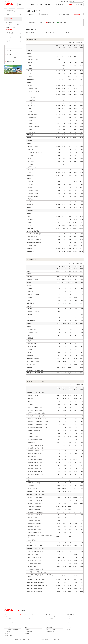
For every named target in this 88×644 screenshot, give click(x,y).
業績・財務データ (20, 8)
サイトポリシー (8, 640)
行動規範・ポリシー (9, 636)
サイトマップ (57, 640)
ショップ (40, 5)
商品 (20, 5)
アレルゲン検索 (8, 619)
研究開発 (27, 634)
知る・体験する (49, 5)
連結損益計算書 (50, 33)
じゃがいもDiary (70, 619)
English (66, 2)
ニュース (9, 47)
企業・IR (70, 5)
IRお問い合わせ (14, 62)
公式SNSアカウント (71, 630)
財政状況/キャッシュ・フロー (13, 25)
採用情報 (61, 2)
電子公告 (9, 54)
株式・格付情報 (9, 33)
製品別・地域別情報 (11, 27)
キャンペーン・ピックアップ (31, 617)
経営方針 (8, 15)
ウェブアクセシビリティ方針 (19, 640)
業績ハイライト (10, 23)
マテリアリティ (8, 632)
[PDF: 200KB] (52, 22)
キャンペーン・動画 (29, 5)
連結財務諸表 (9, 29)
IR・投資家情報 (12, 8)
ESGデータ (7, 634)
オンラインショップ (50, 617)
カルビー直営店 (49, 619)
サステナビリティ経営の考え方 (11, 630)
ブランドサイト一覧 (9, 621)
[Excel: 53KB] (63, 23)
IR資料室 (8, 41)
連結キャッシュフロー (71, 33)
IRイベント (8, 37)
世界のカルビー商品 (9, 623)
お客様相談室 (79, 5)
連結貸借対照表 (30, 33)
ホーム (6, 8)
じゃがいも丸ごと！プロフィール (74, 617)
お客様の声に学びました (51, 632)
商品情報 (6, 617)
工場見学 (69, 623)
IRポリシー (9, 50)
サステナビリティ (60, 5)
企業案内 (27, 630)
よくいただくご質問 (11, 58)
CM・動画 (27, 619)
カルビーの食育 (70, 621)
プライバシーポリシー (32, 640)
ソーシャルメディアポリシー (45, 640)
